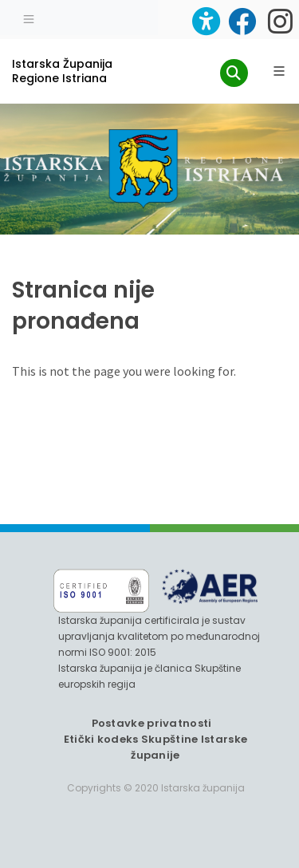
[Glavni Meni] (279, 71)
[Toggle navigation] (29, 18)
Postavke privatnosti (152, 723)
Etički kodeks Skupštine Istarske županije (156, 747)
